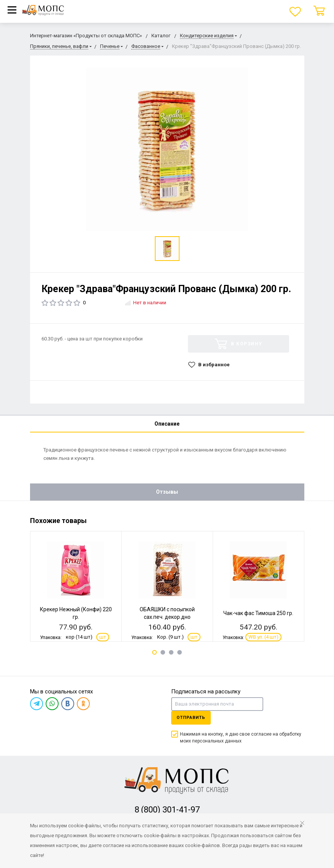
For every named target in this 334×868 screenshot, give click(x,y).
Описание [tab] (167, 424)
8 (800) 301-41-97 (167, 810)
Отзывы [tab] (167, 492)
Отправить (191, 718)
